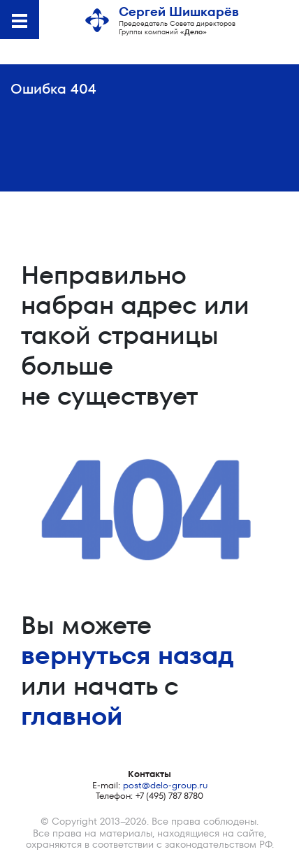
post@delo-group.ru (165, 785)
